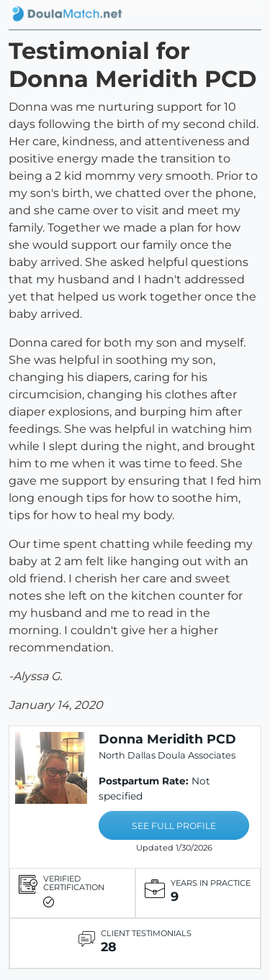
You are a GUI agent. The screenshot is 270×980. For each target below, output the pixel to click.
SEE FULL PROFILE (174, 826)
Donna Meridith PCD (167, 739)
